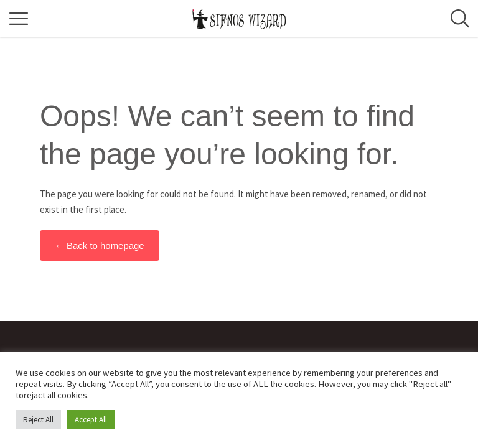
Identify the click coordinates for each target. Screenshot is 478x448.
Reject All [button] (38, 420)
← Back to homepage (100, 245)
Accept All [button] (91, 420)
